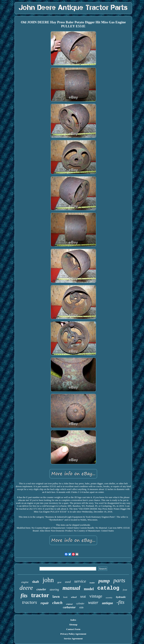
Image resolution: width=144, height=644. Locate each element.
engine (25, 582)
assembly (109, 598)
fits (24, 595)
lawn (56, 597)
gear (59, 582)
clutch (57, 603)
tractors (30, 602)
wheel (74, 597)
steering (54, 590)
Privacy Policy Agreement (73, 634)
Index (73, 620)
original (69, 604)
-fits (121, 602)
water (93, 602)
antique (107, 603)
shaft (36, 582)
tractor (40, 595)
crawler (41, 589)
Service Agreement (73, 639)
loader (92, 583)
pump (104, 581)
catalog (108, 588)
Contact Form (73, 629)
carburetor (69, 607)
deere (26, 588)
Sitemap (73, 625)
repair (45, 603)
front (125, 590)
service (80, 581)
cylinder (80, 604)
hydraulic (121, 597)
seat (83, 596)
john (48, 580)
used (68, 582)
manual (71, 588)
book (65, 597)
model (89, 589)
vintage (96, 596)
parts (119, 580)
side (81, 607)
